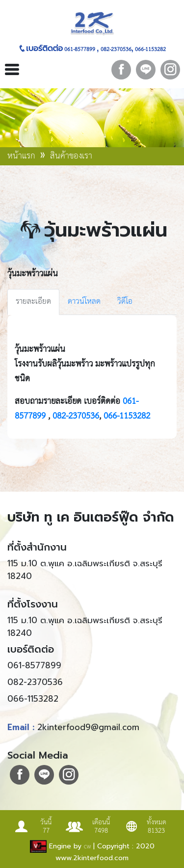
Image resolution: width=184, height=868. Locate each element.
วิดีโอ (125, 302)
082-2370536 (115, 49)
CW (87, 847)
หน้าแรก (23, 156)
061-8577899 (80, 49)
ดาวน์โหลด (84, 302)
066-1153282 (150, 49)
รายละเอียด (33, 302)
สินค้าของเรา (71, 156)
